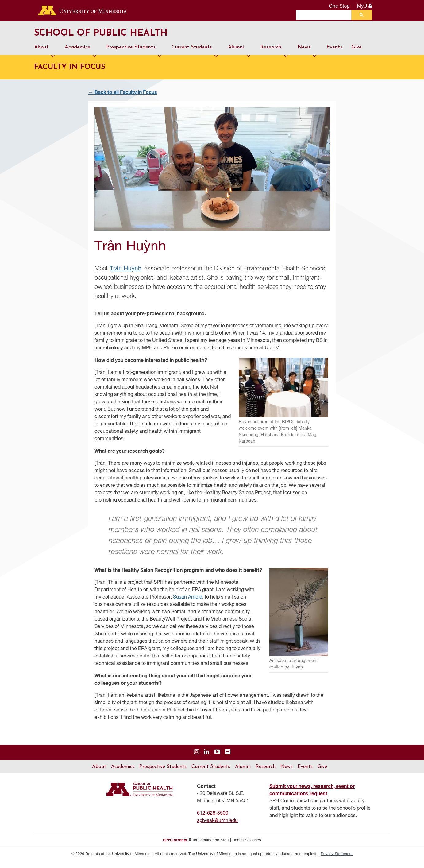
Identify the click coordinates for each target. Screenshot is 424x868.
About (45, 56)
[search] (325, 15)
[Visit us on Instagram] (197, 758)
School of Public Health (124, 36)
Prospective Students (134, 56)
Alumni (239, 56)
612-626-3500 (213, 819)
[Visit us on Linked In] (207, 758)
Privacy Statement (337, 859)
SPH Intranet (175, 846)
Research (274, 56)
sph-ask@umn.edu (217, 826)
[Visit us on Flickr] (228, 758)
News (307, 56)
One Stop (339, 6)
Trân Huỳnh (125, 274)
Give (357, 53)
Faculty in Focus (70, 73)
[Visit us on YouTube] (217, 758)
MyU (365, 6)
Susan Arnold (188, 603)
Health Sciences (247, 846)
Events (334, 53)
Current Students (195, 56)
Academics (81, 56)
